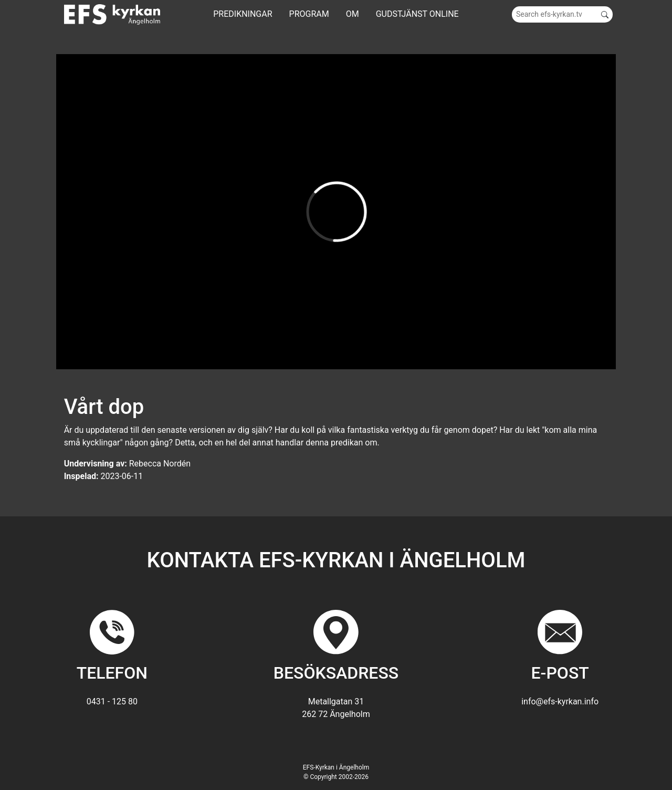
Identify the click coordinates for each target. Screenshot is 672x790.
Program (309, 14)
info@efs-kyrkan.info (560, 701)
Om (353, 14)
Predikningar (243, 14)
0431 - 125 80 (112, 701)
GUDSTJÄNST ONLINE (417, 14)
